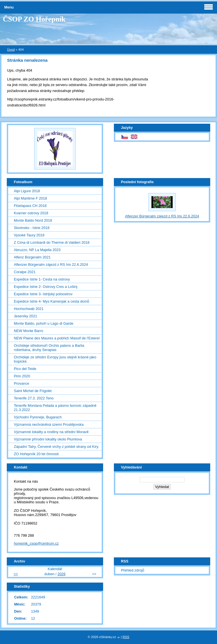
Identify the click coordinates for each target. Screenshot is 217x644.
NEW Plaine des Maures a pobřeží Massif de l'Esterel (57, 338)
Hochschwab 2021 (29, 309)
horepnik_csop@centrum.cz (36, 543)
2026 (61, 574)
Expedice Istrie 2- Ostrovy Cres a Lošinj (46, 287)
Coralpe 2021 (25, 272)
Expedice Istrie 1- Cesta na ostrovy (42, 279)
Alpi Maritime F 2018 (30, 198)
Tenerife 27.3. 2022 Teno (34, 398)
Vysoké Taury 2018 (29, 235)
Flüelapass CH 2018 (30, 206)
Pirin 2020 (22, 376)
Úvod (11, 50)
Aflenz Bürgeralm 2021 (32, 257)
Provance (21, 383)
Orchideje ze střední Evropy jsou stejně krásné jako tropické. (55, 359)
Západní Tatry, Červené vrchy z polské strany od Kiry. (57, 447)
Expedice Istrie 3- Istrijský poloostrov (43, 294)
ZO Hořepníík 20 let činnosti (36, 454)
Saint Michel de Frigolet (33, 391)
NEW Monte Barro (29, 331)
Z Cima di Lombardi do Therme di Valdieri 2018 (52, 242)
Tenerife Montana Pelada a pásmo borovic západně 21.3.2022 (55, 408)
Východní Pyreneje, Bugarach (38, 417)
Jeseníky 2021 (26, 316)
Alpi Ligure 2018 (27, 191)
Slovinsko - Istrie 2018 (32, 228)
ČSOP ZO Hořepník (34, 19)
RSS (126, 637)
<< (16, 574)
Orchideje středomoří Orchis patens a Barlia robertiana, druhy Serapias (49, 348)
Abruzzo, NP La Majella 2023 (37, 250)
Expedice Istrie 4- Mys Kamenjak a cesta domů (52, 301)
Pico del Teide (25, 369)
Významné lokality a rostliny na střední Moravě (51, 432)
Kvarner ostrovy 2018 (31, 213)
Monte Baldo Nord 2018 (33, 220)
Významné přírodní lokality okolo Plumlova (48, 439)
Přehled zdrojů (133, 570)
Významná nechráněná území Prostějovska (49, 424)
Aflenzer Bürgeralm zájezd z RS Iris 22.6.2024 (51, 265)
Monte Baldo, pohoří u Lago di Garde (44, 323)
